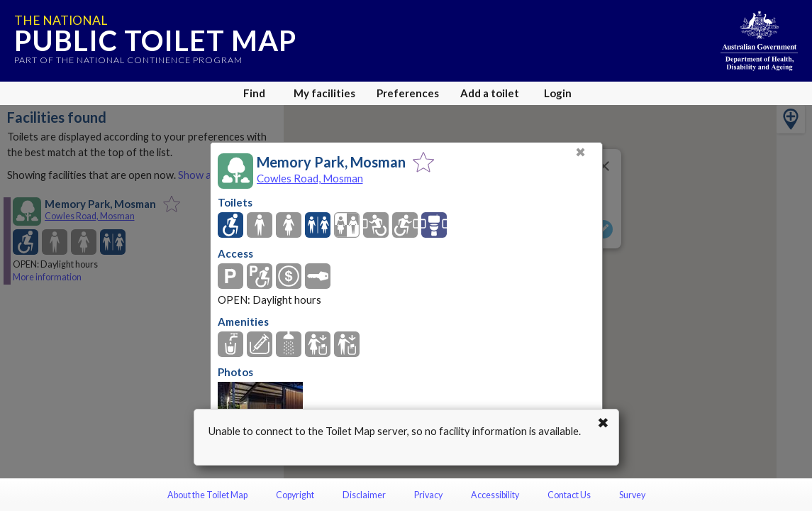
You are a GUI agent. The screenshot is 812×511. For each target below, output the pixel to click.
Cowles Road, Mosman (310, 178)
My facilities (324, 93)
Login (558, 93)
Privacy (428, 495)
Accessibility (495, 495)
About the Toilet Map (207, 495)
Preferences (408, 93)
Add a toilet (490, 93)
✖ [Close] (580, 152)
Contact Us (569, 495)
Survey (632, 495)
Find (254, 93)
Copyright (295, 495)
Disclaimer (364, 495)
